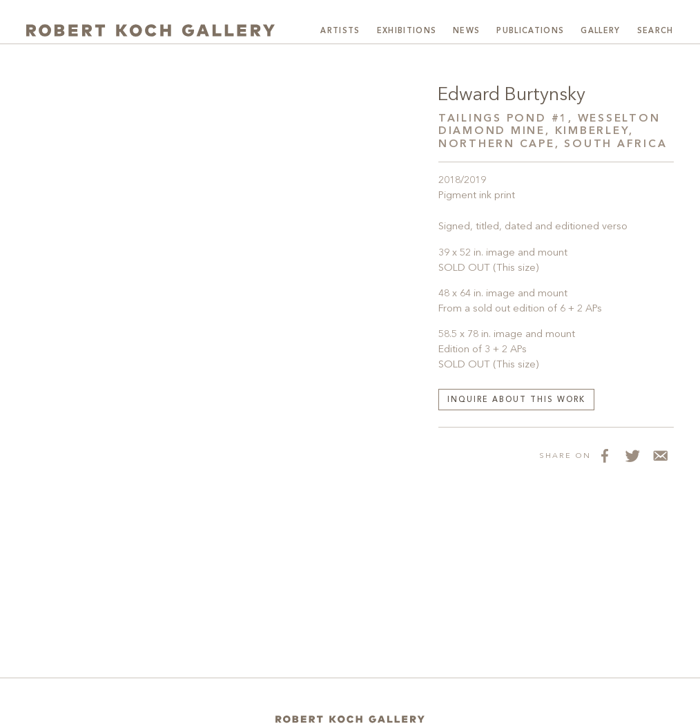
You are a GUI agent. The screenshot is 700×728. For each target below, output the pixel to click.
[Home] (350, 719)
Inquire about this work (516, 400)
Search (655, 31)
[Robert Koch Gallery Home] (150, 30)
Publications (530, 31)
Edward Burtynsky (512, 95)
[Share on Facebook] (605, 455)
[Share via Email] (660, 455)
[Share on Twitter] (632, 455)
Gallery (600, 31)
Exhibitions (407, 31)
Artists (340, 31)
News (466, 31)
